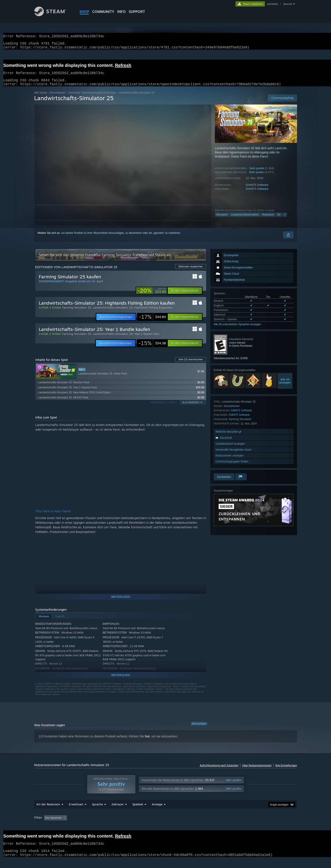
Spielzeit (138, 813)
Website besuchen (229, 437)
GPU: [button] (259, 826)
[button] (185, 296)
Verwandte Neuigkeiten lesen (234, 455)
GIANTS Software (257, 190)
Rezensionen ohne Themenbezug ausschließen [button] (106, 826)
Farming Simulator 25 (77, 313)
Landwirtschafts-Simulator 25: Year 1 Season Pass (126, 339)
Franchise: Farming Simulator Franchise (92, 98)
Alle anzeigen (199, 729)
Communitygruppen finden (232, 467)
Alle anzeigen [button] (191, 408)
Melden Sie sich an (49, 238)
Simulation (222, 220)
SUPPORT (137, 12)
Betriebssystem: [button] (224, 826)
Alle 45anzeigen (285, 386)
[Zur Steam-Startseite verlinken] (53, 15)
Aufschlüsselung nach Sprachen (219, 771)
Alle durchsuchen (191, 365)
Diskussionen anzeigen (230, 461)
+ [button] (285, 220)
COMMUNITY (103, 12)
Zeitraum (118, 813)
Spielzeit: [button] (148, 826)
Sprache (288, 4)
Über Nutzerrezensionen (257, 771)
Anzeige (157, 813)
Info (121, 12)
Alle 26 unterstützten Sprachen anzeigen (237, 330)
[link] (152, 296)
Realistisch (268, 220)
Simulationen (58, 98)
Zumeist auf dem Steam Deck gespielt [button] (184, 826)
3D (279, 220)
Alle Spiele (41, 98)
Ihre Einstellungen (286, 771)
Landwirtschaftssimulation (245, 220)
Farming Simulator (240, 424)
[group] (166, 826)
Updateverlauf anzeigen (230, 449)
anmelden (273, 4)
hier (147, 742)
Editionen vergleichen (191, 272)
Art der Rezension (48, 813)
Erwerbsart (76, 813)
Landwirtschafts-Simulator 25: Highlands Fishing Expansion (133, 313)
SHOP (84, 12)
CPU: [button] (245, 826)
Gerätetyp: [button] (277, 826)
